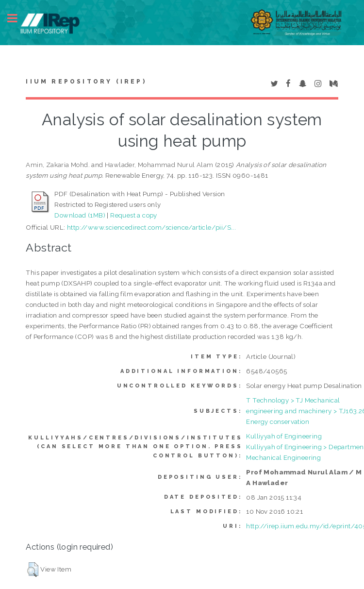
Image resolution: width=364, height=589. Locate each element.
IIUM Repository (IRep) (86, 82)
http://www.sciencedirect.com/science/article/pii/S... (151, 227)
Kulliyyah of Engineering (284, 436)
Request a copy (134, 215)
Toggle (17, 18)
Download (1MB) (80, 215)
